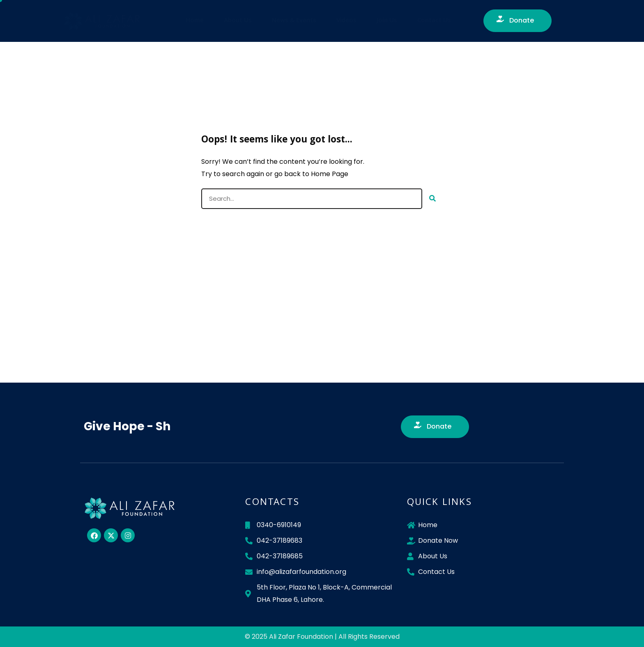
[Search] (432, 199)
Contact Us (434, 21)
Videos (346, 21)
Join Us (387, 21)
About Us (238, 21)
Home (195, 21)
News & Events (294, 21)
